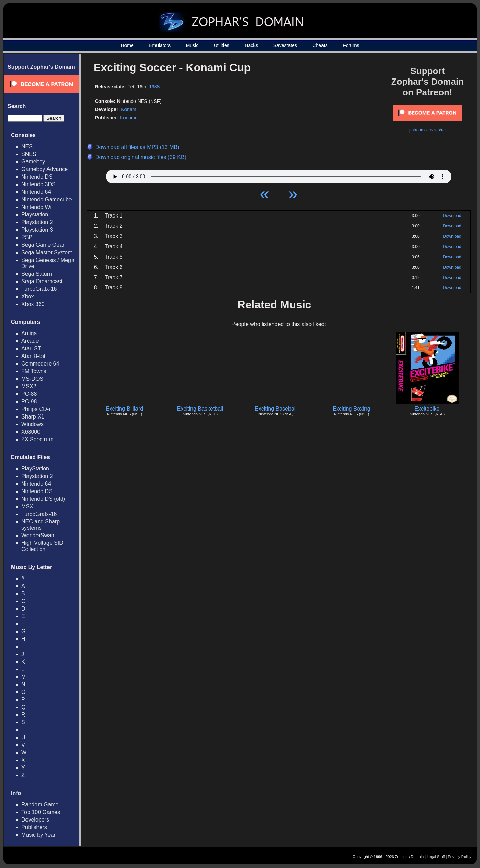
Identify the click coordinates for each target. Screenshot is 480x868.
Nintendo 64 (36, 192)
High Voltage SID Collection (42, 546)
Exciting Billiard (124, 409)
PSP (27, 237)
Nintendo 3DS (39, 184)
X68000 (31, 432)
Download (452, 216)
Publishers (34, 827)
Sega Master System (47, 252)
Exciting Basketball (200, 409)
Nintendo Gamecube (47, 199)
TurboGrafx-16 (39, 289)
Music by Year (39, 835)
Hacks (251, 45)
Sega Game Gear (43, 245)
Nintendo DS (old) (43, 499)
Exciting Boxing (351, 409)
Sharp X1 (33, 417)
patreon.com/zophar (428, 130)
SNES (29, 154)
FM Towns (34, 371)
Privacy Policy (460, 857)
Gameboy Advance (45, 169)
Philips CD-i (36, 409)
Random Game (40, 805)
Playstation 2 (37, 222)
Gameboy (33, 162)
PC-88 (29, 394)
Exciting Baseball (276, 409)
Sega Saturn (37, 274)
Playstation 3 (37, 230)
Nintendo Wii (37, 207)
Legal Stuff (436, 857)
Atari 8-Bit (33, 356)
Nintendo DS (37, 177)
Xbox (28, 297)
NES (27, 146)
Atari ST (31, 348)
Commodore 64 (40, 364)
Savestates (285, 45)
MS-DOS (32, 379)
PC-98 (29, 401)
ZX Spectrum (37, 439)
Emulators (160, 45)
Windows (32, 424)
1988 (154, 87)
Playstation (35, 215)
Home (127, 45)
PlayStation (35, 469)
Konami (129, 109)
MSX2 (29, 386)
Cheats (320, 45)
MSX (27, 506)
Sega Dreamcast (42, 281)
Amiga (29, 333)
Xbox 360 (33, 304)
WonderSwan (38, 535)
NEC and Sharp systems (41, 525)
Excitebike (427, 409)
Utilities (222, 45)
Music (192, 45)
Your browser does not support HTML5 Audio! (279, 175)
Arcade (30, 341)
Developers (35, 820)
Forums (351, 45)
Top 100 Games (41, 812)
